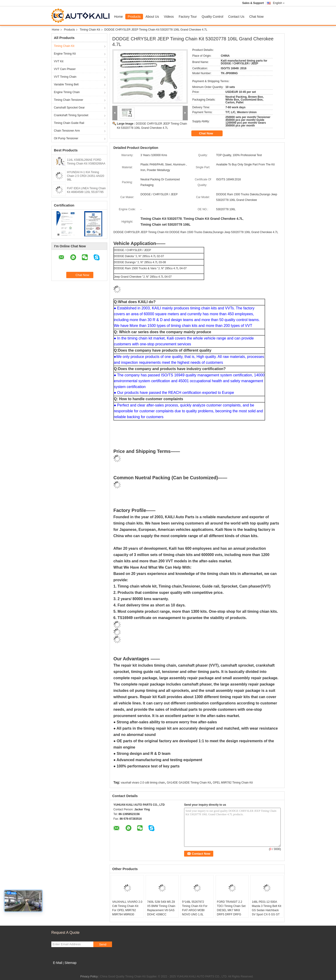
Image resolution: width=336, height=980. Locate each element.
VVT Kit (59, 61)
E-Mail (58, 963)
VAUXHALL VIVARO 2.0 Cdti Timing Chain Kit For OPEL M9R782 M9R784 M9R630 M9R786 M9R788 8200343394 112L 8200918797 (127, 914)
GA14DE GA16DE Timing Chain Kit (189, 783)
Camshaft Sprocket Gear (69, 108)
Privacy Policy (89, 976)
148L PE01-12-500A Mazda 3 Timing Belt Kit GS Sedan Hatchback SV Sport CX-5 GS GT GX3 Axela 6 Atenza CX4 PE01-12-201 (266, 912)
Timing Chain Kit (90, 30)
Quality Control (212, 17)
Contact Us (236, 17)
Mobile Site (60, 969)
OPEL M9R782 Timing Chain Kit (233, 783)
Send (103, 944)
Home (118, 17)
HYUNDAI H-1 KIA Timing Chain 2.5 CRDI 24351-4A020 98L (86, 176)
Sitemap (70, 963)
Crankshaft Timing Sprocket (71, 115)
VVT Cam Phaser (65, 69)
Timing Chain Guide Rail (69, 123)
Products (134, 17)
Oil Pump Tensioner (66, 138)
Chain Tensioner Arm (67, 131)
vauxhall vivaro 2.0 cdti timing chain (143, 783)
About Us (152, 17)
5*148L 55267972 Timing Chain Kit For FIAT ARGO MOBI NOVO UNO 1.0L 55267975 (195, 910)
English (279, 3)
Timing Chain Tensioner (68, 100)
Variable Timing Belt (66, 84)
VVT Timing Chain (65, 77)
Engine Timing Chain (67, 92)
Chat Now (256, 17)
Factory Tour (188, 17)
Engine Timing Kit (65, 54)
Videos (169, 17)
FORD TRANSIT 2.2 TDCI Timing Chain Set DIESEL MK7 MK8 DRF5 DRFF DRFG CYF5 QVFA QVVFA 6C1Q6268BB (231, 912)
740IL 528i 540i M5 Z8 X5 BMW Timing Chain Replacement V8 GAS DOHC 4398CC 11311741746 (161, 910)
